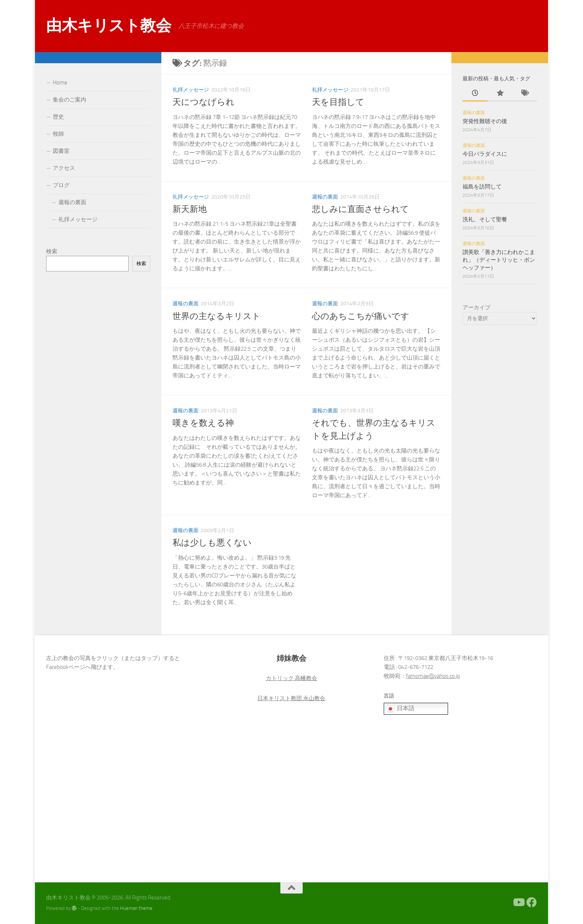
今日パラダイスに (485, 154)
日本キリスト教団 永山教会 (291, 698)
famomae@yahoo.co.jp (433, 676)
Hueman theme (136, 908)
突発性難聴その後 (485, 121)
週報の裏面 (325, 197)
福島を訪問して (482, 187)
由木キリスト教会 (109, 26)
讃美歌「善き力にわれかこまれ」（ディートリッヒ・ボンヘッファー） (499, 260)
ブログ (61, 185)
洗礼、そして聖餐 (485, 219)
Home (60, 83)
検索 (52, 251)
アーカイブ (476, 308)
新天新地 (190, 209)
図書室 (61, 151)
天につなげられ (204, 102)
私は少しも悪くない (212, 543)
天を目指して (338, 102)
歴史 (58, 117)
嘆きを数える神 (203, 423)
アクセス (64, 168)
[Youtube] (518, 902)
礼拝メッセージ (191, 90)
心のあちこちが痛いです (361, 316)
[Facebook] (532, 902)
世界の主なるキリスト (217, 316)
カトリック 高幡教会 (291, 678)
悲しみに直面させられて (360, 209)
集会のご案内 (70, 100)
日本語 (400, 709)
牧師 (58, 134)
